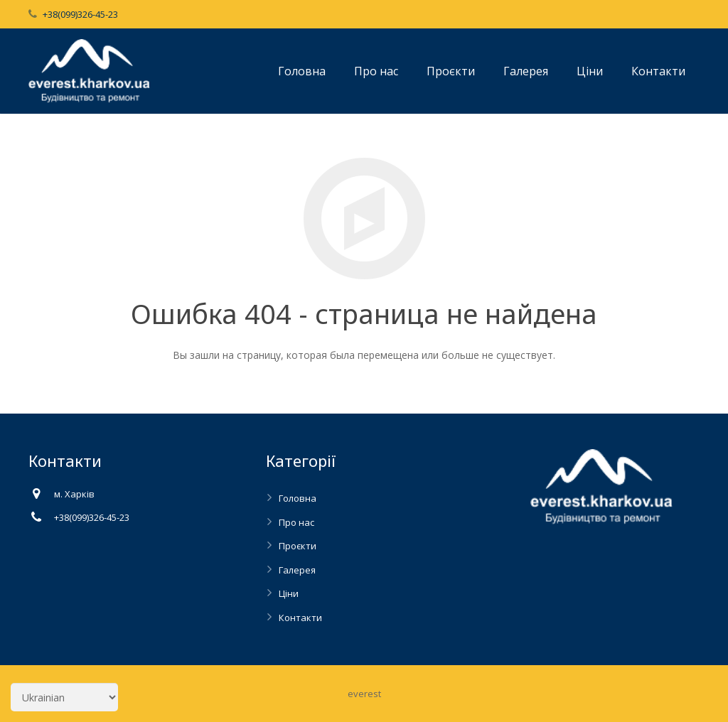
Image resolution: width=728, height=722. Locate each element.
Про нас (296, 522)
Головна (298, 498)
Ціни (289, 593)
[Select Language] (64, 697)
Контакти (300, 618)
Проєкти (298, 546)
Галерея (297, 570)
